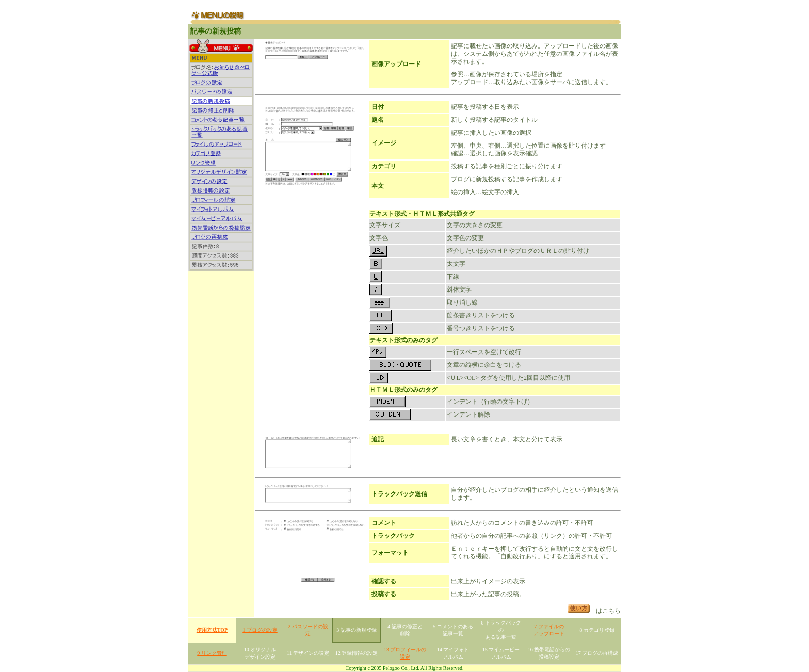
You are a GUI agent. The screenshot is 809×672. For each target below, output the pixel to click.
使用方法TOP (212, 630)
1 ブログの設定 (260, 630)
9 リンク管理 (212, 653)
